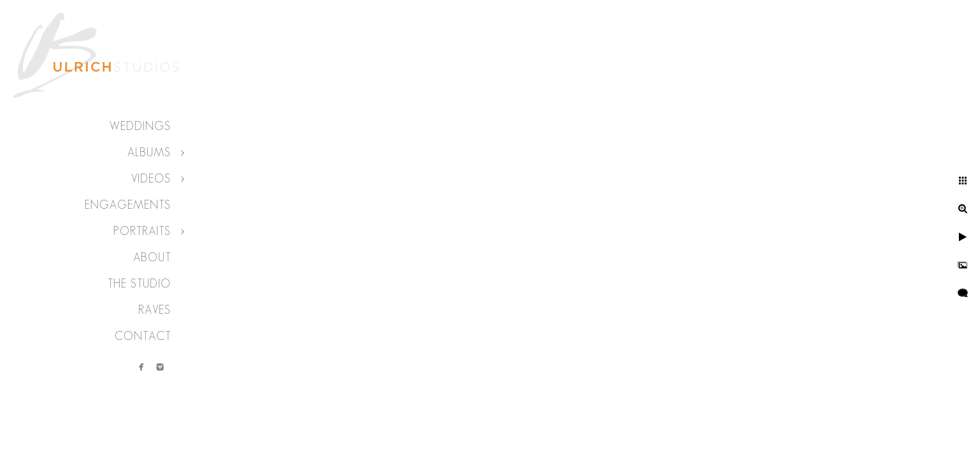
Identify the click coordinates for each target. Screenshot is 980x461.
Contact (143, 336)
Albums (149, 152)
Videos (151, 179)
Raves (155, 310)
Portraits (142, 231)
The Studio (139, 284)
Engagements (128, 205)
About (152, 257)
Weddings (140, 126)
